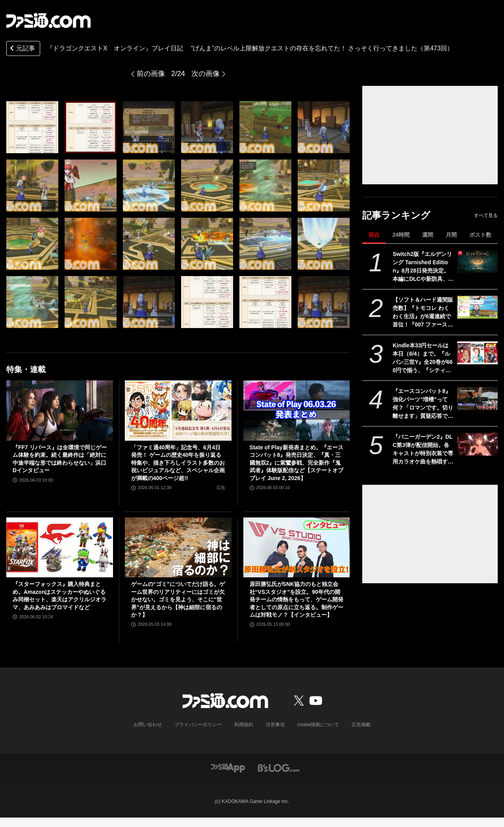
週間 (428, 235)
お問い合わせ (148, 725)
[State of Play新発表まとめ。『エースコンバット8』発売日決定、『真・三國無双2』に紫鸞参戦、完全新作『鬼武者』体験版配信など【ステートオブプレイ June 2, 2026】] (297, 410)
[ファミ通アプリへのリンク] (228, 767)
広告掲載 (361, 725)
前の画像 (151, 74)
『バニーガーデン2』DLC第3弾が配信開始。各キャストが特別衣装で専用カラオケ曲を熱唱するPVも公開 (423, 450)
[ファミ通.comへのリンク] (48, 20)
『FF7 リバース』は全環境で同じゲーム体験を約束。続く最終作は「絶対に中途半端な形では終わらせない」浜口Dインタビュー (60, 459)
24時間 (401, 235)
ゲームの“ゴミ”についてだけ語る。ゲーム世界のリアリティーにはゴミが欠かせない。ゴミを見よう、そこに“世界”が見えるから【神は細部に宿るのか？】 (178, 599)
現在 (374, 235)
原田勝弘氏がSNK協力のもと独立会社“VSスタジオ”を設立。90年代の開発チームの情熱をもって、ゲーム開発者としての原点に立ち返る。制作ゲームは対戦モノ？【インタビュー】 (296, 599)
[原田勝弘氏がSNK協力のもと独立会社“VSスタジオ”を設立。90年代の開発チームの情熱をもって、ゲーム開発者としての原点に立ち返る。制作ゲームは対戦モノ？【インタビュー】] (297, 547)
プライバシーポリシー (198, 725)
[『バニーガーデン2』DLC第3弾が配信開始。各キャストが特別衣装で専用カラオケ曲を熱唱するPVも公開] (477, 444)
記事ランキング (396, 215)
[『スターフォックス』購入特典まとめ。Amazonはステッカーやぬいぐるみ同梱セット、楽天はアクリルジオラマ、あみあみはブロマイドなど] (60, 547)
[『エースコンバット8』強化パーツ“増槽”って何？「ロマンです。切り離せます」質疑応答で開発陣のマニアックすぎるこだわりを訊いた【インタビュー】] (477, 399)
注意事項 (275, 725)
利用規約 (244, 725)
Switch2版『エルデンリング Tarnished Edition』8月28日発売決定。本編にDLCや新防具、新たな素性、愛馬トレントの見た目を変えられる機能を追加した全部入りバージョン (423, 267)
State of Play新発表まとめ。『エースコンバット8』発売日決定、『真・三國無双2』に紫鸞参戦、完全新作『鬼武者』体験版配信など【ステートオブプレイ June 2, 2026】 (296, 463)
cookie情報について (318, 725)
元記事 (22, 49)
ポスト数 (480, 235)
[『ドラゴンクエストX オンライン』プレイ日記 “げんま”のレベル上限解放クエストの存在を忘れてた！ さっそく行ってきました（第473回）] (32, 127)
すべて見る (486, 215)
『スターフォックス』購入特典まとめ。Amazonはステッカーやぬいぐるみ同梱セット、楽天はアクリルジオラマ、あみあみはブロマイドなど (59, 596)
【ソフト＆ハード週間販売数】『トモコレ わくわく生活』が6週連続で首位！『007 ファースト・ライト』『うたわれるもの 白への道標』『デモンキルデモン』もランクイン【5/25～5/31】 (423, 313)
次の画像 (206, 74)
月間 (451, 235)
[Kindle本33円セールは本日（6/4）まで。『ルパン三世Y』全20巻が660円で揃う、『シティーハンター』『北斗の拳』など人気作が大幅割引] (477, 353)
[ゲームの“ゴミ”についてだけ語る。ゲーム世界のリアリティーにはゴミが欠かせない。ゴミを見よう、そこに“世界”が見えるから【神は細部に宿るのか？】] (178, 547)
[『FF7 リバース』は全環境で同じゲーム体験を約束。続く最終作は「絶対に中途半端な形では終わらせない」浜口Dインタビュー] (60, 410)
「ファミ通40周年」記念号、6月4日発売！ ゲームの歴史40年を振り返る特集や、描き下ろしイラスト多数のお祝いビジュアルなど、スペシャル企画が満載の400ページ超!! (178, 463)
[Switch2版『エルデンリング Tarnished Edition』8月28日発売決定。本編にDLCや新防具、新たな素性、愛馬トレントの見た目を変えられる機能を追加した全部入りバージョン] (477, 261)
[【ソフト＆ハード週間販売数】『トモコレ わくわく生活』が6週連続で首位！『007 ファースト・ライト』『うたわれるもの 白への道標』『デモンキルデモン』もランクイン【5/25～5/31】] (477, 307)
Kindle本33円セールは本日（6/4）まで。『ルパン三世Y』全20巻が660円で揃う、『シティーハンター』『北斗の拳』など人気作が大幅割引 (423, 358)
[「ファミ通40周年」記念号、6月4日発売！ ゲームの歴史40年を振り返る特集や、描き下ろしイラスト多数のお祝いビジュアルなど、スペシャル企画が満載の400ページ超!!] (178, 410)
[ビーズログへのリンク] (279, 767)
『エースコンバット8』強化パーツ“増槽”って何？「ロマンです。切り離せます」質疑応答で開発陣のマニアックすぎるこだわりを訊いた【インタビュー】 (423, 404)
